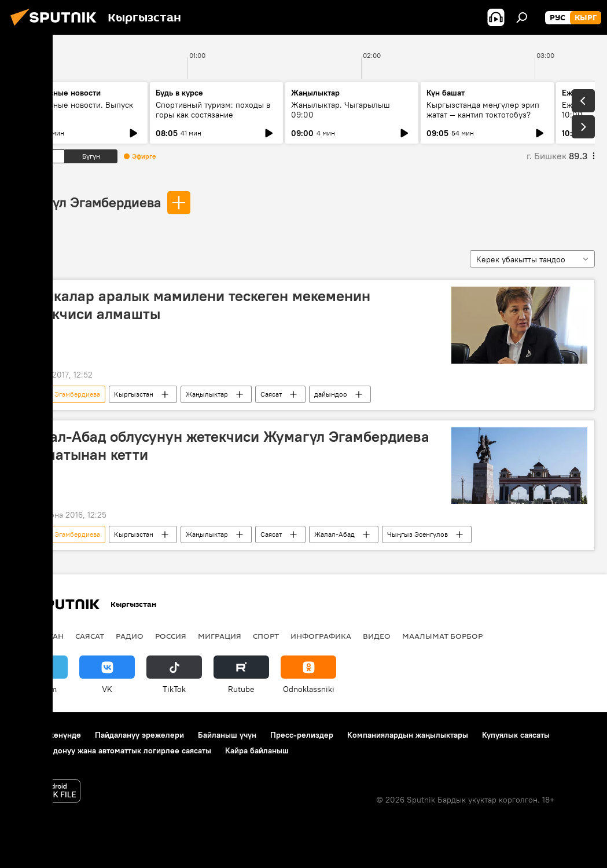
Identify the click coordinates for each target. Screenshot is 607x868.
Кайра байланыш (257, 750)
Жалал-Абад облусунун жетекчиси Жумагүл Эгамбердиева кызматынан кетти (225, 446)
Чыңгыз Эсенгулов (417, 534)
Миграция (220, 636)
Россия (171, 636)
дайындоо (331, 394)
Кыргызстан (134, 394)
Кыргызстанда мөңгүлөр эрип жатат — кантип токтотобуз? (483, 110)
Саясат (271, 394)
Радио (130, 636)
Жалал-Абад (334, 534)
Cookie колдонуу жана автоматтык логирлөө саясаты (112, 750)
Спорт (266, 636)
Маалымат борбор (442, 636)
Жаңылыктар (207, 394)
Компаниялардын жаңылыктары (408, 735)
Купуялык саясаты (516, 735)
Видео (377, 636)
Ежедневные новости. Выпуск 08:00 (77, 110)
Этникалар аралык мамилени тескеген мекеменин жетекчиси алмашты (195, 305)
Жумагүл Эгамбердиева (87, 202)
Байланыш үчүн (227, 735)
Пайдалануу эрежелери (139, 735)
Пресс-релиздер (302, 735)
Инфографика (321, 636)
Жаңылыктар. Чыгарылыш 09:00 (341, 110)
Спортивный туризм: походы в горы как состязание (213, 110)
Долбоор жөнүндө (47, 735)
